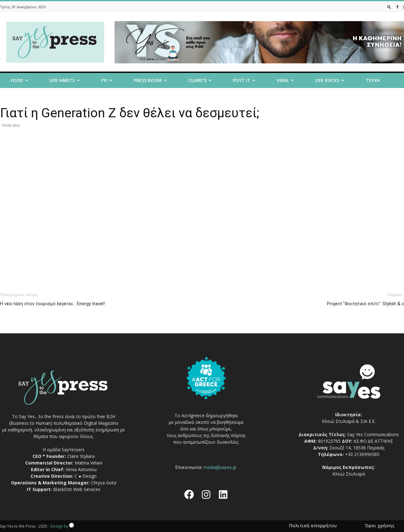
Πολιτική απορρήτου (313, 526)
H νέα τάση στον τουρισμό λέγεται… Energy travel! (52, 304)
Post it (244, 80)
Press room (150, 80)
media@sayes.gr (220, 467)
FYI (107, 80)
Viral (285, 80)
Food (19, 80)
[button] (389, 7)
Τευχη (373, 80)
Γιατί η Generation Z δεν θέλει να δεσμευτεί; (130, 113)
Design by (62, 526)
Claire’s (200, 80)
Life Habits (65, 80)
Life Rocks (330, 80)
